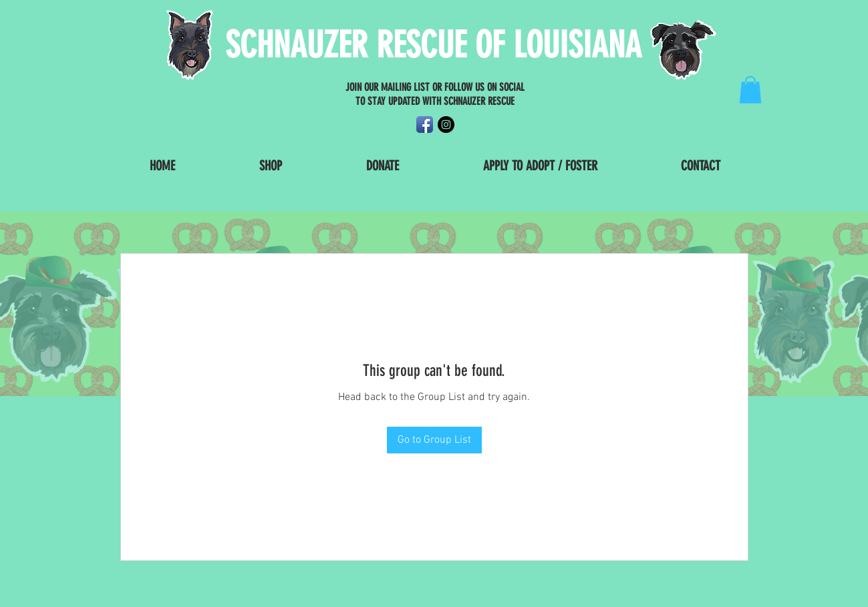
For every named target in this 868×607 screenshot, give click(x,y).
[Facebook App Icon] (425, 125)
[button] (750, 90)
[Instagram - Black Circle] (446, 125)
